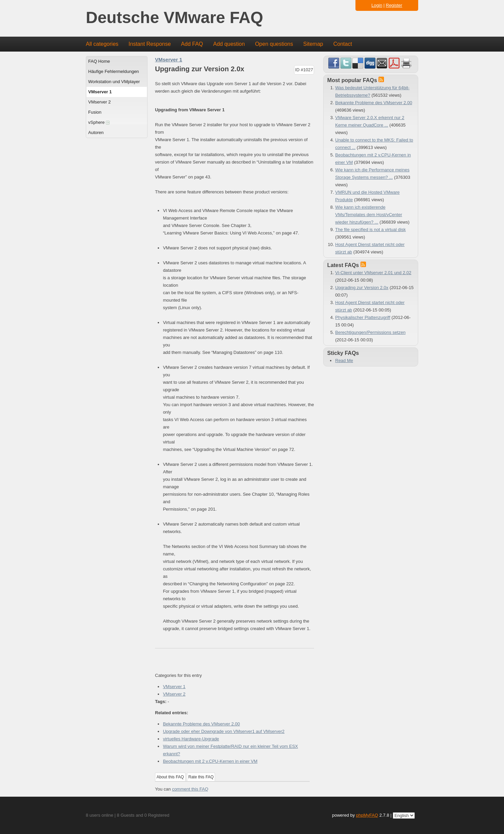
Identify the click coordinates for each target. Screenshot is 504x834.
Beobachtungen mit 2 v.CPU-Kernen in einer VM (210, 761)
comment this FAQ (190, 789)
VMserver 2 (99, 102)
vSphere (99, 122)
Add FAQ (192, 44)
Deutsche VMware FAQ (175, 18)
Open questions (274, 44)
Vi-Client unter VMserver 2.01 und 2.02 (373, 273)
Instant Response (150, 44)
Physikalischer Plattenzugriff (363, 317)
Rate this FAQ (201, 777)
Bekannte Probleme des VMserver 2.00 (201, 724)
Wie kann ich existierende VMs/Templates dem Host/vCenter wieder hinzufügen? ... (369, 215)
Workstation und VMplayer (114, 82)
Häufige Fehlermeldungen (114, 71)
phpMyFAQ (367, 815)
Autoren (96, 132)
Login (377, 5)
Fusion (95, 112)
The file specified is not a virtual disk (370, 230)
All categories (102, 44)
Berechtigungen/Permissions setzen (370, 332)
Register (394, 5)
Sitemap (313, 44)
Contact (343, 44)
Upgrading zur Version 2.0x (362, 288)
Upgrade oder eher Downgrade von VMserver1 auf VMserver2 (224, 731)
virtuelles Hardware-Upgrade (191, 739)
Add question (229, 44)
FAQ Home (99, 61)
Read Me (344, 361)
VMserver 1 (100, 92)
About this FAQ (170, 777)
